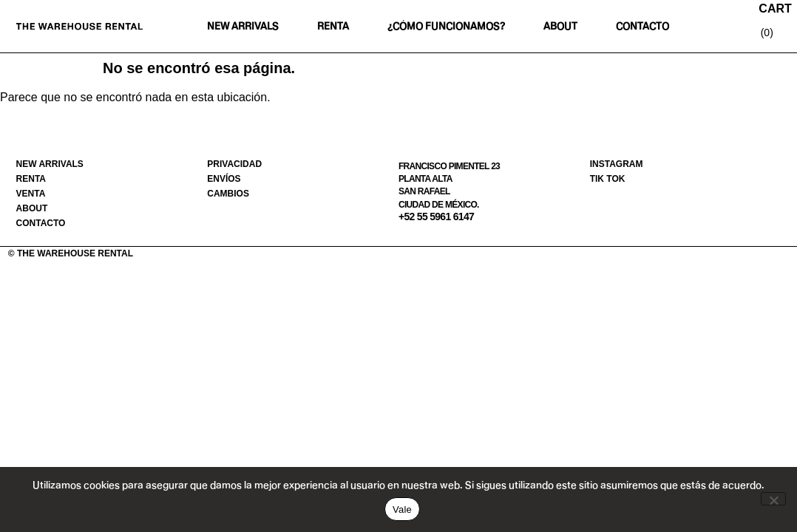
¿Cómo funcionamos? (446, 26)
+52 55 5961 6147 (436, 216)
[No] (773, 499)
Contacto (642, 26)
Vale (402, 509)
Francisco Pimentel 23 (449, 166)
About (560, 26)
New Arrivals (243, 26)
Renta (333, 26)
